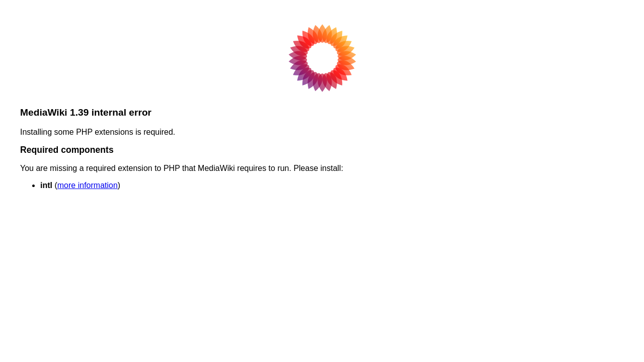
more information (88, 185)
